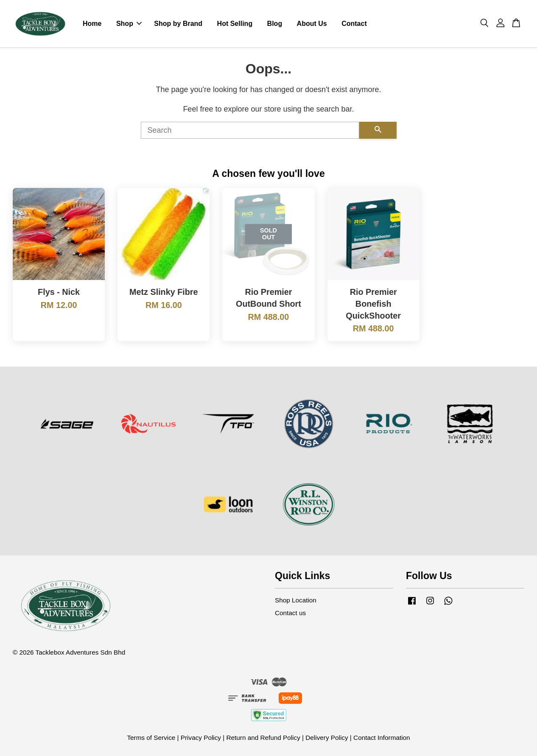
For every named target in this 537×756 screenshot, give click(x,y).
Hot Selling (235, 24)
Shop (129, 24)
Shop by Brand (178, 24)
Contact (354, 24)
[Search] (250, 130)
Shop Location (296, 600)
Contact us (290, 613)
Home (92, 24)
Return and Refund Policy (263, 738)
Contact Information (382, 738)
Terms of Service (151, 738)
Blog (275, 24)
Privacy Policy (201, 738)
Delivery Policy (327, 738)
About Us (312, 24)
